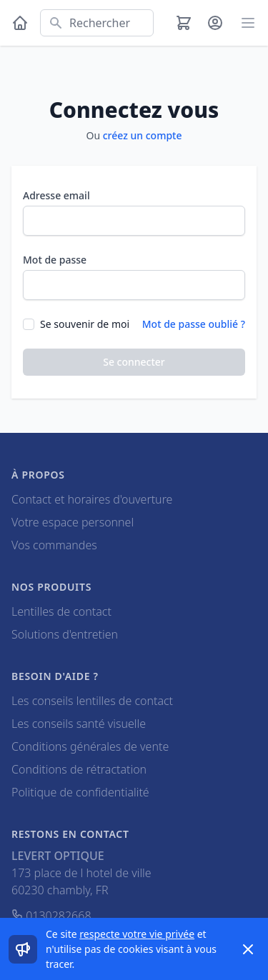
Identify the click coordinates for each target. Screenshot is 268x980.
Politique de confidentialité (80, 792)
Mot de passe (55, 260)
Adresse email (56, 195)
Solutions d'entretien (65, 634)
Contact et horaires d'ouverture (92, 499)
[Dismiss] (248, 949)
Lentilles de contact (61, 611)
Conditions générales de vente (90, 746)
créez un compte (143, 135)
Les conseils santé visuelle (79, 724)
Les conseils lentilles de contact (92, 701)
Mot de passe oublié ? (194, 324)
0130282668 (51, 916)
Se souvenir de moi (85, 324)
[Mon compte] (215, 23)
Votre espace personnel (73, 522)
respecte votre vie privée (137, 934)
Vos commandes (54, 545)
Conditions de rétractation (79, 769)
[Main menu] (248, 23)
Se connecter (134, 362)
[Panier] (184, 23)
